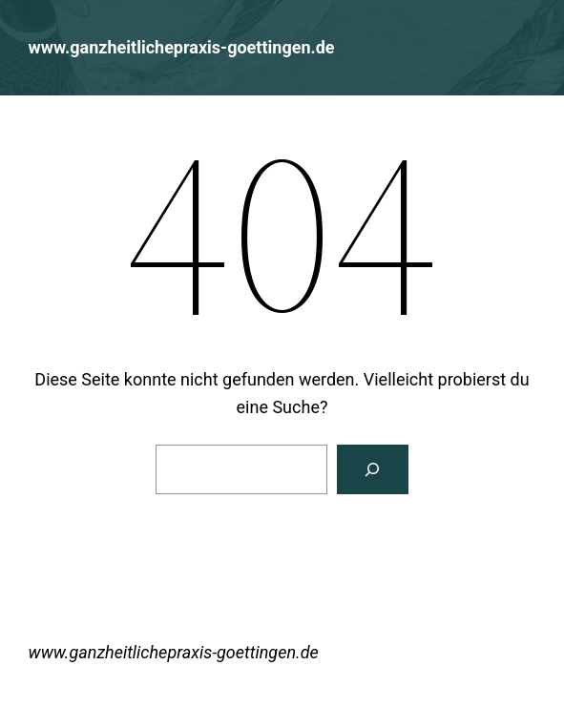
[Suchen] (373, 469)
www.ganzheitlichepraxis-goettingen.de (182, 47)
